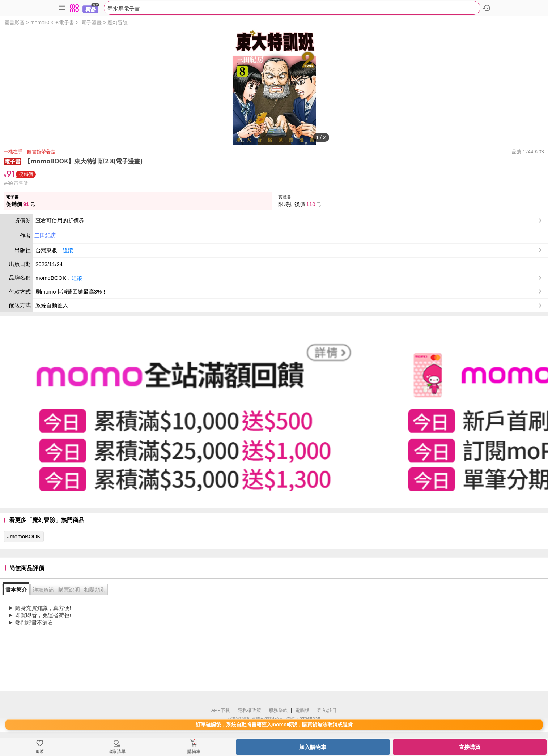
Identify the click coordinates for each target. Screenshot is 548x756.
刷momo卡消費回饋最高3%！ (71, 292)
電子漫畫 (92, 22)
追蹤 (68, 250)
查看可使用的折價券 (289, 221)
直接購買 (470, 747)
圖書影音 (14, 22)
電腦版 (302, 710)
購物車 (194, 752)
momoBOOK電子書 (52, 22)
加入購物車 (313, 747)
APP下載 (221, 710)
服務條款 (278, 710)
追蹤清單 (117, 752)
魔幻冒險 (118, 22)
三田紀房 (45, 235)
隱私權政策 (249, 710)
